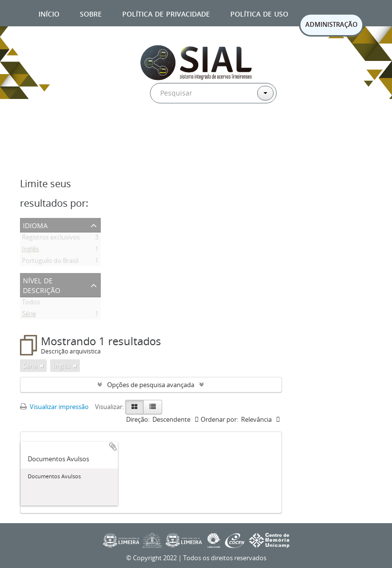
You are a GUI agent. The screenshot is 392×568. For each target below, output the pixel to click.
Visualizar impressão (54, 407)
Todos (31, 304)
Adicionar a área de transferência (113, 447)
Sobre (91, 13)
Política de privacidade (166, 13)
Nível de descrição (42, 284)
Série (29, 315)
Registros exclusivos (51, 239)
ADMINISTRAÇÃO (331, 24)
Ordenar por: (219, 419)
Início (49, 13)
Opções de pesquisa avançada (151, 385)
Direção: (138, 419)
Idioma (35, 225)
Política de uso (259, 13)
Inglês (30, 251)
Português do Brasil (50, 262)
